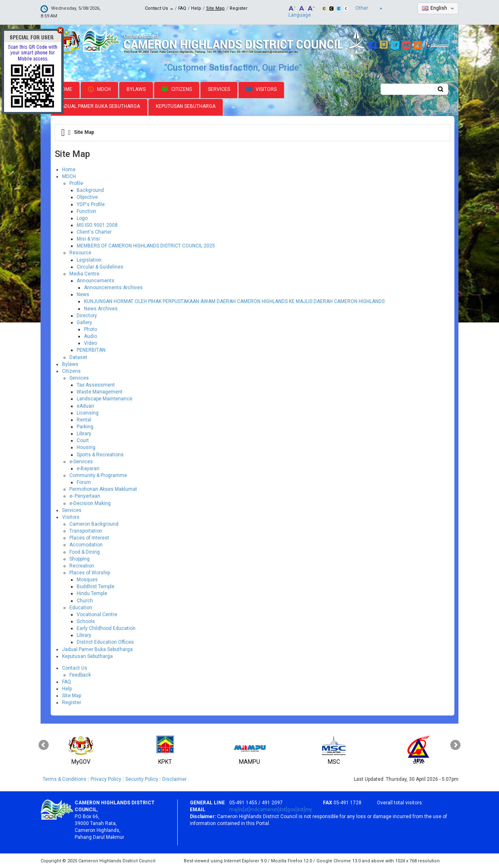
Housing (86, 447)
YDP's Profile (91, 204)
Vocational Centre (97, 614)
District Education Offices (105, 642)
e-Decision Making (90, 503)
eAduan (85, 406)
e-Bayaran (88, 468)
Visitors (261, 89)
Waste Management (100, 392)
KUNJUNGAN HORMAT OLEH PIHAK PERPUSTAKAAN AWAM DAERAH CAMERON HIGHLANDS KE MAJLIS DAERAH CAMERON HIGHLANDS (234, 301)
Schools (86, 621)
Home (65, 89)
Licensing (88, 413)
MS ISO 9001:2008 (97, 225)
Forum (84, 482)
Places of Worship (90, 573)
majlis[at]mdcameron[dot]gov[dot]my (271, 810)
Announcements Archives (113, 288)
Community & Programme (98, 475)
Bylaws (136, 89)
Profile (76, 183)
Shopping (80, 559)
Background (90, 190)
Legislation (89, 260)
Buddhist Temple (96, 587)
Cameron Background (94, 524)
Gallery (84, 322)
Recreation (82, 566)
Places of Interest (89, 538)
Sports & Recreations (100, 455)
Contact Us (159, 8)
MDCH (99, 89)
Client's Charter (94, 232)
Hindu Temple (92, 593)
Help (196, 8)
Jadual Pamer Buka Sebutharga (99, 106)
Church (85, 601)
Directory (87, 316)
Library (84, 434)
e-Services (81, 462)
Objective (87, 197)
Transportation (86, 531)
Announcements (96, 281)
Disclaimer (174, 779)
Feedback (80, 675)
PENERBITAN (91, 350)
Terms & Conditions (65, 779)
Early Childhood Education (106, 628)
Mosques (87, 580)
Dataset (78, 357)
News (83, 294)
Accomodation (86, 545)
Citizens (177, 89)
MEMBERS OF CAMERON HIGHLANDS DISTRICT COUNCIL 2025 (146, 246)
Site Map (215, 8)
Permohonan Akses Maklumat (103, 489)
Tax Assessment (96, 385)
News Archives (101, 309)
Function (86, 211)
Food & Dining (85, 552)
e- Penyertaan (85, 496)
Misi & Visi (88, 239)
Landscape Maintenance (104, 399)
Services (219, 89)
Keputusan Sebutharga (186, 106)
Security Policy (142, 779)
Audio (90, 336)
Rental (84, 420)
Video (90, 343)
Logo (82, 218)
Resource (80, 253)
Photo (90, 329)
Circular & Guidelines (100, 267)
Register (239, 8)
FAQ (182, 8)
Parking (85, 427)
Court (83, 440)
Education (81, 608)
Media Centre (84, 274)
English (439, 8)
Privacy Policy (106, 779)
